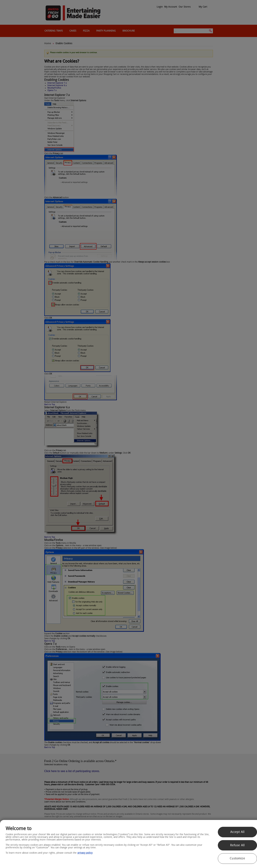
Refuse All (238, 845)
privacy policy (85, 853)
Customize (237, 858)
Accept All (238, 832)
